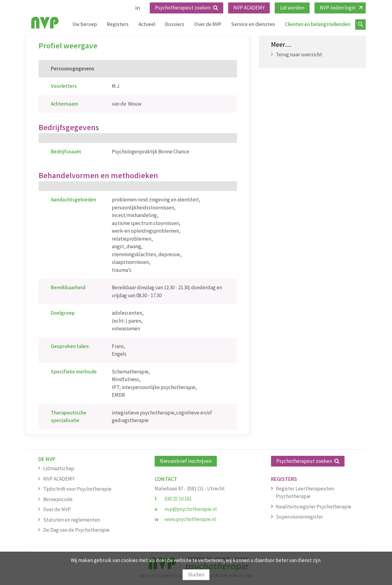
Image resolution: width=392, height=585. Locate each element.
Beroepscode (58, 499)
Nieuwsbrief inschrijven (186, 461)
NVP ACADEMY (249, 8)
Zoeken (360, 24)
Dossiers (175, 24)
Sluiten (196, 575)
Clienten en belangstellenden (318, 24)
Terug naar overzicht (299, 54)
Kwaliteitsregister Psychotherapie (314, 507)
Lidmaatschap (59, 468)
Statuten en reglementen (72, 520)
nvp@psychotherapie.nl (191, 509)
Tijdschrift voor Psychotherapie (77, 489)
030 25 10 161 (178, 499)
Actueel (147, 24)
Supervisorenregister (300, 517)
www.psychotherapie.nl (190, 519)
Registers (118, 24)
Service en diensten (253, 24)
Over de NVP (208, 24)
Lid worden (292, 8)
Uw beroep (85, 24)
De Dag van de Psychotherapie (76, 530)
